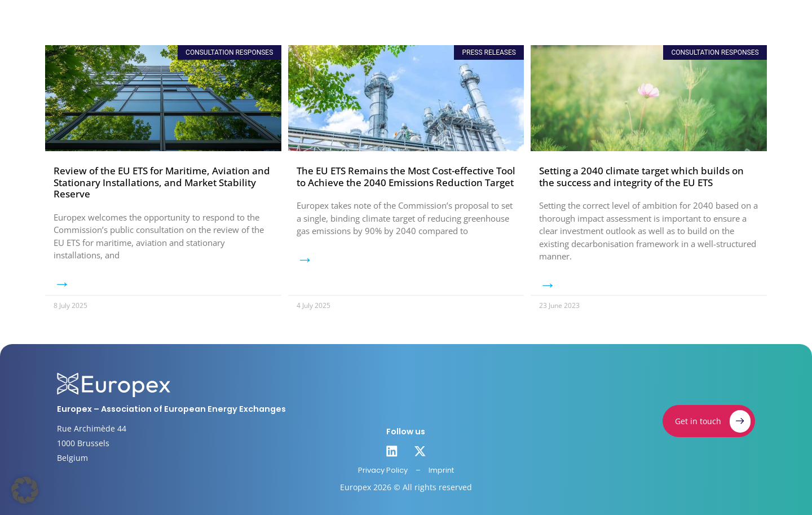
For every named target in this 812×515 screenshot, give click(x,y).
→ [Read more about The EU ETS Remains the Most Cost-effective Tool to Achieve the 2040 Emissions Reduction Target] (305, 259)
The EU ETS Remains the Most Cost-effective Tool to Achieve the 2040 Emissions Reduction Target (406, 176)
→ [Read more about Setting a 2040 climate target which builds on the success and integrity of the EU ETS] (548, 284)
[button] (25, 490)
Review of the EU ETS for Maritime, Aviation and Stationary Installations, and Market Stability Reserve (162, 182)
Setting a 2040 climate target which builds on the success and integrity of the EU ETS (641, 176)
